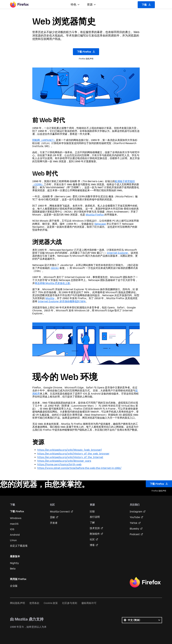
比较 (92, 511)
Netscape (100, 224)
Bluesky (134, 529)
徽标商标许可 (89, 603)
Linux (13, 540)
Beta (13, 569)
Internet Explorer (118, 253)
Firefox (145, 582)
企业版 (14, 586)
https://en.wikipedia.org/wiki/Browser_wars (64, 461)
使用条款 (34, 603)
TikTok (134, 523)
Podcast (135, 534)
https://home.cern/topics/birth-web (59, 464)
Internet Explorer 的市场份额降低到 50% (62, 301)
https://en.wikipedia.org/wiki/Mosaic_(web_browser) (70, 450)
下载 (146, 5)
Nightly (14, 563)
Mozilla (50, 298)
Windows (16, 518)
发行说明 (95, 517)
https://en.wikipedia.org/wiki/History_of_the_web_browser (73, 454)
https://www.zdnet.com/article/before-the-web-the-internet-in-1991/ (79, 468)
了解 (92, 523)
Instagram (136, 512)
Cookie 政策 (51, 603)
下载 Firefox (86, 52)
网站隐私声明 (17, 603)
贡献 (52, 517)
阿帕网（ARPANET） (44, 140)
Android (15, 535)
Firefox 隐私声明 (86, 59)
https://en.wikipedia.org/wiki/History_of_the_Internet (70, 457)
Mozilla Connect (60, 512)
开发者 (54, 523)
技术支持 (95, 528)
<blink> (55, 268)
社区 (92, 539)
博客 (92, 545)
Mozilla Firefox (95, 215)
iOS (12, 529)
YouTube (135, 517)
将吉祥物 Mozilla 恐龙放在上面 (52, 283)
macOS (14, 524)
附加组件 (95, 534)
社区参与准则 (70, 603)
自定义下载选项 (19, 546)
